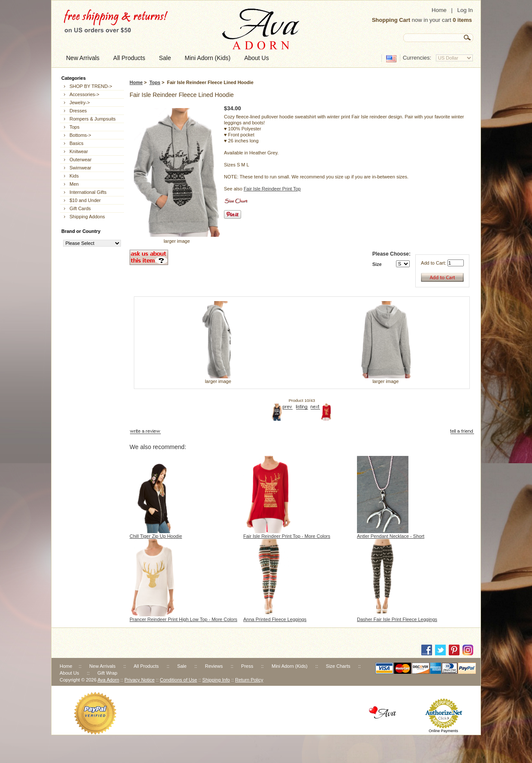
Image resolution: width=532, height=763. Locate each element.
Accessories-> (84, 94)
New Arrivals (102, 666)
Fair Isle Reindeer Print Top (272, 189)
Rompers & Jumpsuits (93, 119)
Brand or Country (81, 231)
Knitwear (79, 151)
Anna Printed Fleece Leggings (275, 619)
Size (377, 264)
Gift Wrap (107, 673)
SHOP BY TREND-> (91, 86)
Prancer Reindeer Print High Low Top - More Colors (183, 619)
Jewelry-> (80, 103)
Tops (155, 82)
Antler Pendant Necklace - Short (391, 536)
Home (439, 10)
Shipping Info (216, 680)
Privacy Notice (139, 680)
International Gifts (88, 192)
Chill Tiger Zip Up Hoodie (156, 536)
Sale (182, 666)
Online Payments (443, 731)
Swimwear (80, 168)
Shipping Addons (87, 217)
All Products (146, 666)
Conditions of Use (179, 680)
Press (247, 666)
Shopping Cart (391, 20)
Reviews (214, 666)
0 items (462, 20)
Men (74, 184)
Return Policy (249, 680)
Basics (76, 143)
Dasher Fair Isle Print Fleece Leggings (397, 619)
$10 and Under (85, 200)
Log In (465, 10)
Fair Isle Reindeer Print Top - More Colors (287, 536)
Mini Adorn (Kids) (290, 666)
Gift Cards (80, 208)
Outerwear (80, 160)
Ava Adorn (108, 680)
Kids (74, 176)
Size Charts (338, 666)
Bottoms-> (80, 135)
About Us (69, 673)
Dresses (78, 111)
